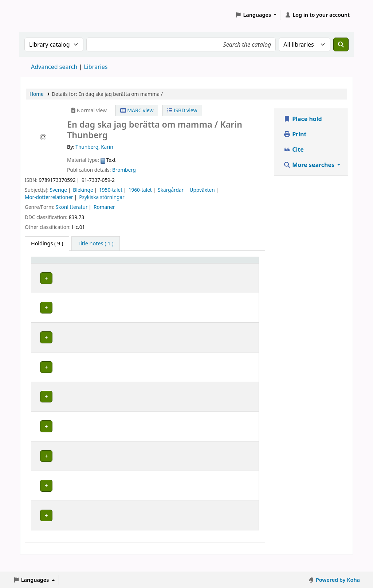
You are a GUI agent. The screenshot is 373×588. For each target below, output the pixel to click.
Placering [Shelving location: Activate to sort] (161, 270)
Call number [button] (198, 267)
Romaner (104, 207)
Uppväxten (202, 190)
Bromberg (124, 170)
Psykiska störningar (102, 197)
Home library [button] (51, 270)
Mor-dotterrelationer (49, 197)
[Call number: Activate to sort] (207, 267)
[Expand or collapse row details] (244, 292)
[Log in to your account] (317, 15)
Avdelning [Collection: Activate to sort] (121, 270)
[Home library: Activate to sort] (68, 267)
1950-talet (111, 190)
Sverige (58, 190)
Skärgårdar (171, 190)
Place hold (303, 119)
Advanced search (54, 67)
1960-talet (140, 190)
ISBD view (182, 110)
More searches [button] (310, 165)
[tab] (95, 244)
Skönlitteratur (72, 207)
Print (295, 134)
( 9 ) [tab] (47, 243)
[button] (256, 15)
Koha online (39, 15)
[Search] (341, 44)
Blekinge (83, 190)
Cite (294, 149)
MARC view (137, 110)
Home (37, 94)
